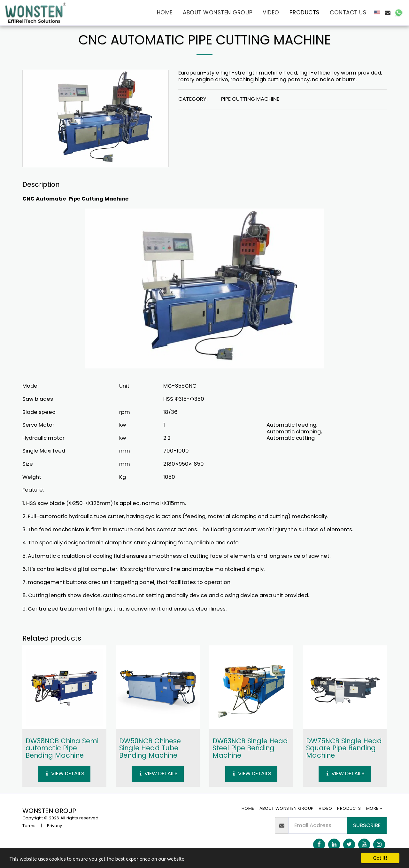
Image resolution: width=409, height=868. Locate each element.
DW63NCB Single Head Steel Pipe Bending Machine (250, 748)
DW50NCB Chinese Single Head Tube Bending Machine (150, 748)
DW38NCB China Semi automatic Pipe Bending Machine (62, 748)
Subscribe (367, 825)
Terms (29, 826)
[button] (388, 13)
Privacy (54, 826)
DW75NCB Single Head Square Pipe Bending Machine (344, 748)
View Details (64, 773)
